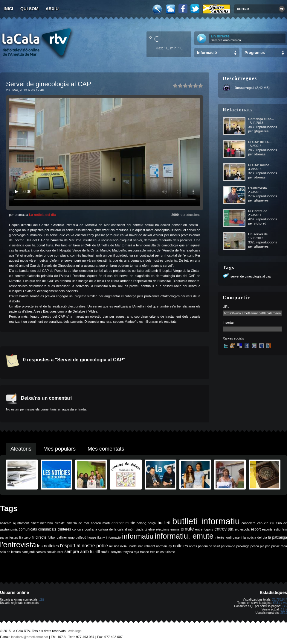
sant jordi (28, 552)
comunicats (28, 529)
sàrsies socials (46, 552)
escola (245, 529)
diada (139, 529)
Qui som (29, 9)
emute (187, 529)
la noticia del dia (255, 537)
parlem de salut (209, 546)
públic (275, 546)
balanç (141, 523)
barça (152, 523)
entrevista (224, 529)
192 (42, 600)
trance (145, 552)
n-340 (124, 546)
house (92, 537)
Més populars (59, 449)
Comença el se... (261, 119)
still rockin (102, 552)
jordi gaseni (234, 537)
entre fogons (204, 529)
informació (113, 537)
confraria (91, 529)
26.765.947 (280, 600)
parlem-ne (228, 546)
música (114, 546)
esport (256, 529)
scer (60, 552)
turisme (170, 552)
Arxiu (52, 9)
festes (13, 537)
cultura (103, 529)
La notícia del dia (42, 215)
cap (260, 523)
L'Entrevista (258, 188)
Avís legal (75, 631)
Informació (207, 53)
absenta (6, 523)
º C (154, 39)
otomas (260, 154)
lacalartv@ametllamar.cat (30, 637)
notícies (180, 546)
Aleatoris (21, 449)
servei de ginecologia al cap (251, 276)
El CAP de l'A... (260, 142)
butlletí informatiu (206, 521)
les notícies (48, 546)
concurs (78, 529)
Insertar (228, 322)
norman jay (164, 546)
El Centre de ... (259, 211)
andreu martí (100, 523)
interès (219, 537)
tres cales (157, 552)
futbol (51, 537)
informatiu (138, 536)
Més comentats (106, 449)
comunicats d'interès (55, 529)
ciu (272, 523)
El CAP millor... (260, 165)
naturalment (146, 546)
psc (268, 546)
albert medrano (42, 523)
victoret (260, 223)
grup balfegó (77, 537)
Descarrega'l (245, 88)
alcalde (60, 523)
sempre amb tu (79, 551)
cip (266, 523)
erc (237, 529)
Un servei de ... (260, 234)
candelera (249, 523)
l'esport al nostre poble (84, 546)
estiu (277, 529)
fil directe (39, 537)
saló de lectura (10, 552)
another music (123, 523)
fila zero (25, 537)
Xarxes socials (233, 338)
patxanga (243, 546)
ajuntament (21, 523)
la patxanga (278, 537)
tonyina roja (131, 552)
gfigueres (261, 131)
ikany (101, 537)
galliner (62, 537)
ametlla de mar (78, 523)
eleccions (163, 529)
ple (262, 546)
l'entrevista (18, 545)
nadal (133, 546)
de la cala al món (122, 529)
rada (284, 546)
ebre (151, 529)
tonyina (117, 552)
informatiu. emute (184, 536)
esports (267, 529)
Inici (8, 9)
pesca (255, 546)
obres (193, 546)
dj (146, 529)
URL (226, 307)
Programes (255, 53)
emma (175, 529)
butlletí (164, 523)
